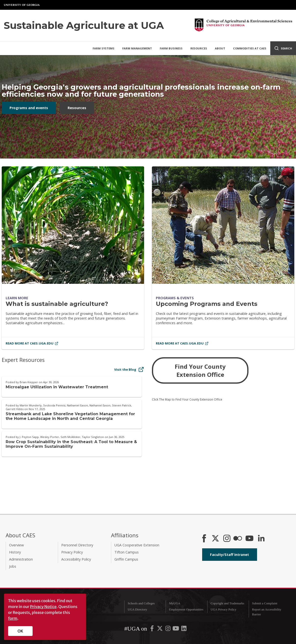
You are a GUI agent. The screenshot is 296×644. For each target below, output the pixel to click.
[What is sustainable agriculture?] (73, 225)
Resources (199, 48)
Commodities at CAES (250, 48)
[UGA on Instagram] (168, 630)
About (220, 48)
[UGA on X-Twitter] (160, 630)
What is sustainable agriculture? (57, 304)
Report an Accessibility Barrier (267, 612)
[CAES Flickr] (238, 539)
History (15, 552)
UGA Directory (137, 609)
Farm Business (171, 48)
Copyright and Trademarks (227, 603)
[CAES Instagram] (227, 539)
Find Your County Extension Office (200, 370)
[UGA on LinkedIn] (184, 630)
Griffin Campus (126, 559)
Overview (16, 545)
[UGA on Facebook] (152, 630)
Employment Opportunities (186, 609)
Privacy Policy (72, 552)
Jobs (13, 566)
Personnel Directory (77, 545)
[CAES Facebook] (204, 539)
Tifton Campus (127, 552)
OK (20, 631)
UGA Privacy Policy (223, 609)
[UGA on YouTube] (176, 630)
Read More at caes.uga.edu (32, 343)
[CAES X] (216, 539)
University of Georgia (22, 5)
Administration (21, 559)
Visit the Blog (129, 369)
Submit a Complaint (265, 603)
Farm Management (137, 48)
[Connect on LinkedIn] (261, 539)
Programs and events (29, 108)
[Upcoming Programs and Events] (223, 225)
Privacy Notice (43, 607)
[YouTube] (249, 539)
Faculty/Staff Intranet (229, 555)
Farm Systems (104, 48)
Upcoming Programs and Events (207, 304)
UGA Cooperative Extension (137, 545)
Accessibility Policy (76, 559)
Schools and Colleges (141, 603)
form (13, 618)
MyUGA (175, 603)
